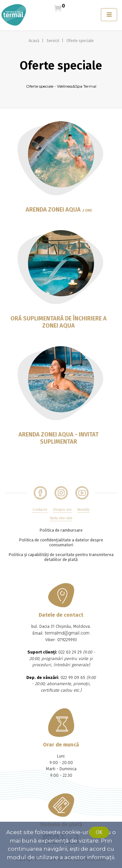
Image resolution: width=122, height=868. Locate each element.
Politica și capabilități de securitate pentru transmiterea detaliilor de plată (61, 557)
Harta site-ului (61, 518)
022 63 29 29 (70, 652)
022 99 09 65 (73, 677)
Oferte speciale (80, 41)
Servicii (53, 41)
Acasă (34, 41)
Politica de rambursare (61, 530)
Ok (99, 832)
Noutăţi (83, 510)
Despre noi (62, 510)
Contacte (40, 510)
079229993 (67, 640)
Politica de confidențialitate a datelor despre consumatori (61, 542)
